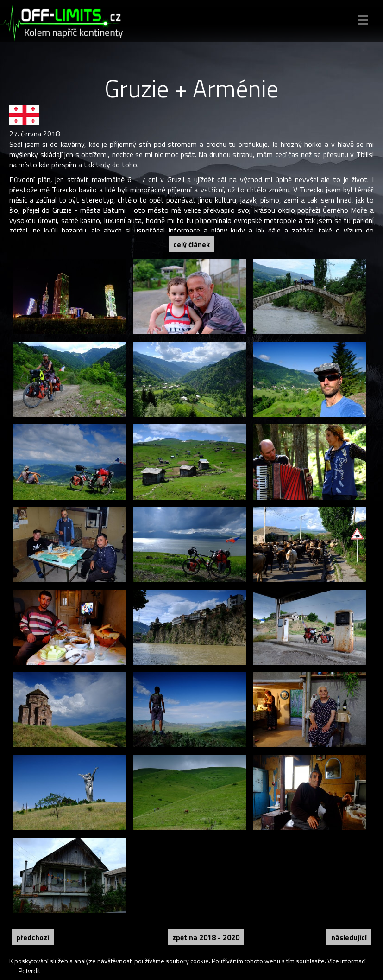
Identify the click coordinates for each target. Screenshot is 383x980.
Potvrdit (29, 970)
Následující (349, 937)
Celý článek (191, 244)
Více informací (347, 961)
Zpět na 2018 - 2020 (206, 937)
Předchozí (33, 937)
